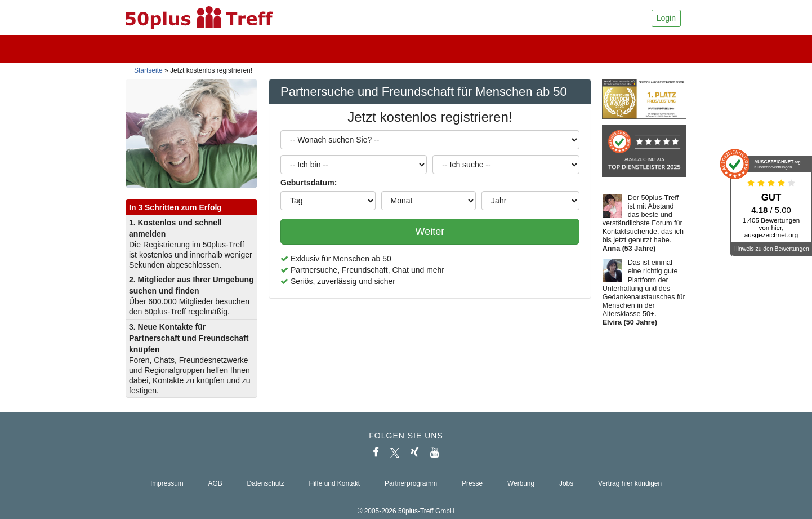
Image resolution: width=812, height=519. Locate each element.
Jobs (566, 483)
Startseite (148, 70)
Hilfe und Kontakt (335, 483)
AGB (215, 483)
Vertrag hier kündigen (630, 483)
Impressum (167, 483)
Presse (472, 483)
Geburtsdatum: (309, 183)
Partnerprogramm (411, 483)
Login (666, 18)
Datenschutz (266, 483)
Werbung (521, 483)
